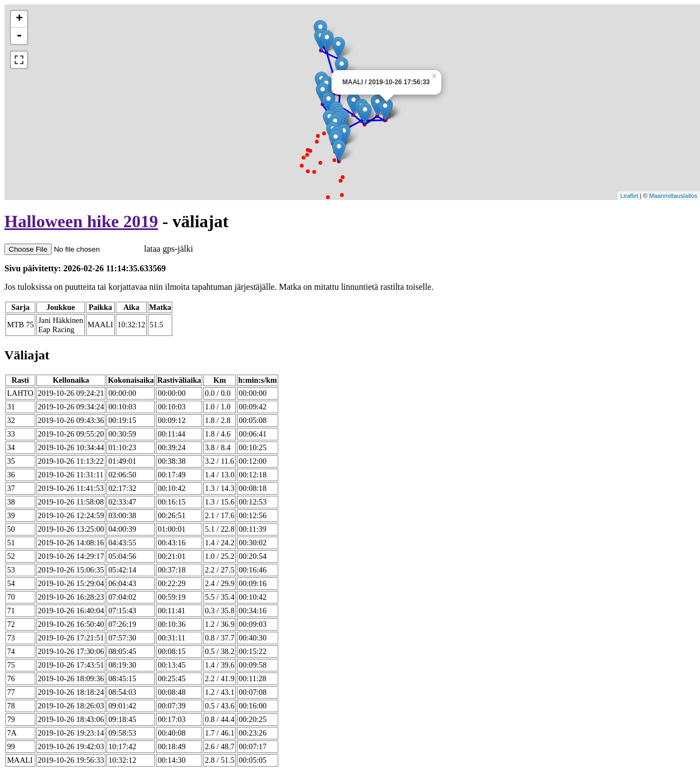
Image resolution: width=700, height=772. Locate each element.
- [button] (19, 36)
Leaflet (629, 196)
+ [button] (19, 19)
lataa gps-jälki (99, 249)
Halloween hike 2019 (81, 221)
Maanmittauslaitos (673, 196)
